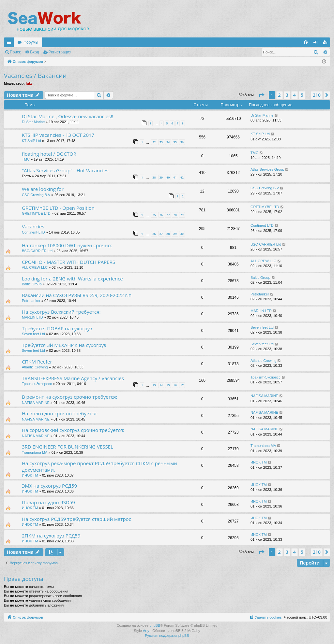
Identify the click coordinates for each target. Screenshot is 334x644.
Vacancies (33, 226)
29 (175, 234)
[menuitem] (306, 42)
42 (182, 177)
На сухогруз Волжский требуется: (61, 312)
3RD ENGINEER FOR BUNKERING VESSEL (68, 447)
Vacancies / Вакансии (35, 76)
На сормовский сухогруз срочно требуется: (73, 430)
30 (182, 234)
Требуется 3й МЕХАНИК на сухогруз (64, 345)
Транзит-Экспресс (37, 384)
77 (168, 215)
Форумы (31, 42)
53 (161, 142)
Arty (146, 631)
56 (182, 142)
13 (154, 385)
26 (154, 234)
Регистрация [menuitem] (326, 44)
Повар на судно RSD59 (48, 502)
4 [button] (295, 95)
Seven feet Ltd (33, 334)
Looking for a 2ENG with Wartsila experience (72, 279)
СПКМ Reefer (37, 362)
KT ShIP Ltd (31, 141)
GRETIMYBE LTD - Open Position (58, 208)
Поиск (15, 52)
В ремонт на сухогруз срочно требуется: (69, 397)
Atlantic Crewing (35, 367)
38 (154, 177)
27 (161, 234)
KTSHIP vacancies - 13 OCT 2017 (58, 135)
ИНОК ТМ (30, 475)
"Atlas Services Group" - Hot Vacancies (65, 170)
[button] (261, 95)
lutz (29, 83)
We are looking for (43, 189)
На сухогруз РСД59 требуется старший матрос (76, 519)
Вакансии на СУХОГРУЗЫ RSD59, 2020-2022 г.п (77, 295)
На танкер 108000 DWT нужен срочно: (67, 245)
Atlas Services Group (267, 169)
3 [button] (287, 95)
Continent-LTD (33, 232)
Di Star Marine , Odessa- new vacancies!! (68, 116)
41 (175, 177)
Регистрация (60, 52)
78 (175, 215)
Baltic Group (32, 284)
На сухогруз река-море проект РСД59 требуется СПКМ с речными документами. (99, 466)
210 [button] (317, 95)
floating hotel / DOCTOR (49, 154)
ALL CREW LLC (35, 267)
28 (168, 234)
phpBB (155, 625)
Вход (34, 52)
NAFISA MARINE (36, 403)
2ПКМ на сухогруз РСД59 (51, 536)
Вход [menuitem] (317, 44)
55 (175, 142)
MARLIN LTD (32, 317)
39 (161, 177)
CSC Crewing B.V (36, 195)
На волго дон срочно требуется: (60, 413)
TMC (26, 159)
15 (168, 385)
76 (161, 215)
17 (182, 385)
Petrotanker (31, 301)
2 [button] (280, 95)
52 (154, 142)
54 (168, 142)
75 (154, 215)
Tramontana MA (35, 452)
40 (168, 177)
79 (182, 215)
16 (175, 385)
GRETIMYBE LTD (36, 213)
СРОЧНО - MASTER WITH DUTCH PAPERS (68, 262)
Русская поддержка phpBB (167, 636)
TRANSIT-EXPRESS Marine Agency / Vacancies (73, 378)
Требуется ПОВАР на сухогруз (57, 328)
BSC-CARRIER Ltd (37, 251)
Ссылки (10, 44)
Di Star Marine (33, 122)
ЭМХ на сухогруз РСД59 (49, 486)
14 (161, 385)
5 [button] (302, 95)
